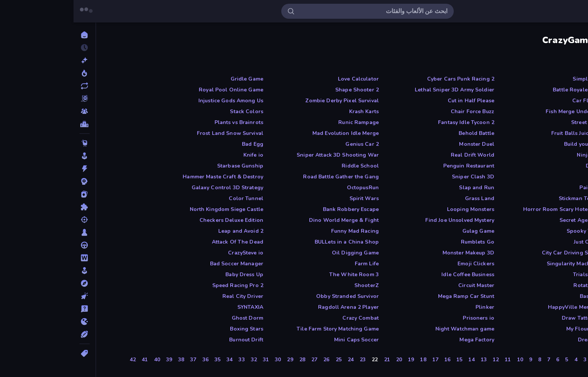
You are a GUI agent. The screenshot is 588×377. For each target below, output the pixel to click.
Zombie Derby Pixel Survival (268, 101)
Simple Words (518, 79)
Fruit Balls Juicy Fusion (507, 133)
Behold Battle (403, 133)
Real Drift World (399, 155)
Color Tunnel (172, 198)
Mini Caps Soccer (283, 340)
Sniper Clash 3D (400, 177)
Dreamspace (520, 340)
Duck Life (524, 166)
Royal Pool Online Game (157, 90)
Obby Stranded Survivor (274, 296)
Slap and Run (403, 188)
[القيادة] (11, 245)
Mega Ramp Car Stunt (393, 296)
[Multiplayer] (11, 111)
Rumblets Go (404, 242)
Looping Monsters (397, 209)
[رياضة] (11, 334)
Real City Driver (169, 296)
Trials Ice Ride (518, 275)
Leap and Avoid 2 (167, 231)
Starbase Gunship (167, 166)
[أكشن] (11, 169)
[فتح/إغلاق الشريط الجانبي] (577, 11)
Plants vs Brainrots (166, 122)
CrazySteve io (172, 253)
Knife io (180, 155)
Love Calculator (285, 79)
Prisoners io (405, 318)
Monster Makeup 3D (395, 253)
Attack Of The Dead (164, 242)
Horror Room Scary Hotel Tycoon (493, 209)
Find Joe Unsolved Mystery (386, 220)
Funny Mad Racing (281, 231)
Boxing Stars (173, 329)
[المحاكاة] (11, 271)
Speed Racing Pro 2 (164, 285)
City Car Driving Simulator (502, 253)
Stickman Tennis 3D (511, 198)
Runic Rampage (285, 122)
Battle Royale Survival (508, 90)
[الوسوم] (11, 353)
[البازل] (11, 207)
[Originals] (11, 99)
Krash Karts (290, 111)
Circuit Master (403, 285)
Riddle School (287, 166)
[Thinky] (11, 143)
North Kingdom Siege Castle (153, 209)
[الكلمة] (11, 258)
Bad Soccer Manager (163, 264)
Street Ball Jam (517, 122)
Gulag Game (405, 231)
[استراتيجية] (11, 181)
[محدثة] (11, 86)
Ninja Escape (520, 155)
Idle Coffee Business (394, 275)
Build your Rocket (513, 144)
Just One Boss (518, 242)
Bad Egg (179, 144)
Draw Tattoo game (512, 318)
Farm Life (293, 264)
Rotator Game (518, 285)
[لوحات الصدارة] (11, 124)
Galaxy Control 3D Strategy (154, 188)
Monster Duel (403, 144)
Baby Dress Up (171, 275)
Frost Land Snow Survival (157, 133)
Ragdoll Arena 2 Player (275, 307)
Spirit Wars (291, 198)
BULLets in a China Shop (273, 242)
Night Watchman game (391, 329)
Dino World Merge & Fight (270, 220)
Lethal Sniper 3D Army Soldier (381, 90)
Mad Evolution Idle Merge (272, 133)
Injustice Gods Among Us (157, 101)
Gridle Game (173, 79)
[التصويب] (11, 220)
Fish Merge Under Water (504, 111)
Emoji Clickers (402, 264)
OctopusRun (289, 188)
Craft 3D (525, 177)
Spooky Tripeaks (515, 231)
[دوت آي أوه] (11, 322)
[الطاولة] (11, 232)
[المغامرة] (11, 283)
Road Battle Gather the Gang (267, 177)
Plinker (411, 307)
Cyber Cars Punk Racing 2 (387, 79)
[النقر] (11, 296)
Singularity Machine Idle (505, 264)
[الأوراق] (11, 194)
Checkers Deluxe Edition (158, 220)
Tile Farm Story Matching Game (264, 329)
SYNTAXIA (177, 307)
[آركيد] (11, 156)
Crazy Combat (287, 318)
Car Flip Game (517, 101)
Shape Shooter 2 (283, 90)
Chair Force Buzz (399, 111)
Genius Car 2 (289, 144)
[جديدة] (11, 60)
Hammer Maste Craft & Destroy (149, 177)
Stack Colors (173, 111)
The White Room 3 (280, 275)
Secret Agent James (511, 220)
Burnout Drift (173, 340)
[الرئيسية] (11, 35)
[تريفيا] (11, 309)
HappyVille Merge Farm (505, 307)
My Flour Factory (514, 329)
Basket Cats (521, 296)
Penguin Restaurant (395, 166)
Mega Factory (403, 340)
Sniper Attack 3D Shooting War (264, 155)
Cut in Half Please (397, 101)
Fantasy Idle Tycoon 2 (393, 122)
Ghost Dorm (174, 318)
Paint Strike (521, 188)
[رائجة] (11, 73)
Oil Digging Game (282, 253)
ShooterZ (293, 285)
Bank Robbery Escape (277, 209)
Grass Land (406, 198)
